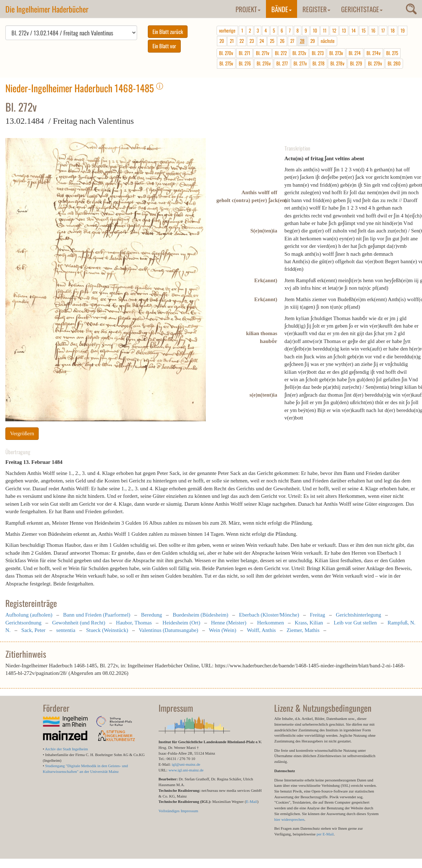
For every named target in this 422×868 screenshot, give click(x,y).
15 (363, 30)
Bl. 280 (394, 63)
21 (232, 41)
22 (242, 41)
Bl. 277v (300, 63)
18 (393, 30)
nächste (328, 41)
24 (262, 41)
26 (282, 41)
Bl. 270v (226, 53)
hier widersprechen (289, 819)
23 (252, 41)
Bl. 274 (355, 53)
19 (403, 30)
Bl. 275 (392, 53)
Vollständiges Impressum (178, 811)
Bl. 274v (374, 53)
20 (222, 41)
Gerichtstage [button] (362, 9)
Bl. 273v (336, 53)
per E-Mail (325, 834)
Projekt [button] (248, 9)
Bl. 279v (375, 63)
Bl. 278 (319, 63)
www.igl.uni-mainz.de (186, 770)
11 (325, 30)
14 (354, 30)
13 (344, 30)
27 (292, 41)
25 (272, 41)
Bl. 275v (226, 63)
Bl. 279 (356, 63)
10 (315, 30)
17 (383, 30)
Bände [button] (282, 9)
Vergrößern (22, 433)
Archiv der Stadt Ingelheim (67, 749)
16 (373, 30)
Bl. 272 (281, 53)
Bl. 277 (282, 63)
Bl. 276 (245, 63)
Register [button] (316, 9)
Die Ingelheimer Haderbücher (47, 9)
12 (334, 30)
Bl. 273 (318, 53)
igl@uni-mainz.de (186, 764)
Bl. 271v (263, 53)
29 (313, 41)
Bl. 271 (244, 53)
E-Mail (251, 801)
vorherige (227, 30)
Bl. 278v (337, 63)
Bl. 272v (299, 53)
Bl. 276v (264, 63)
